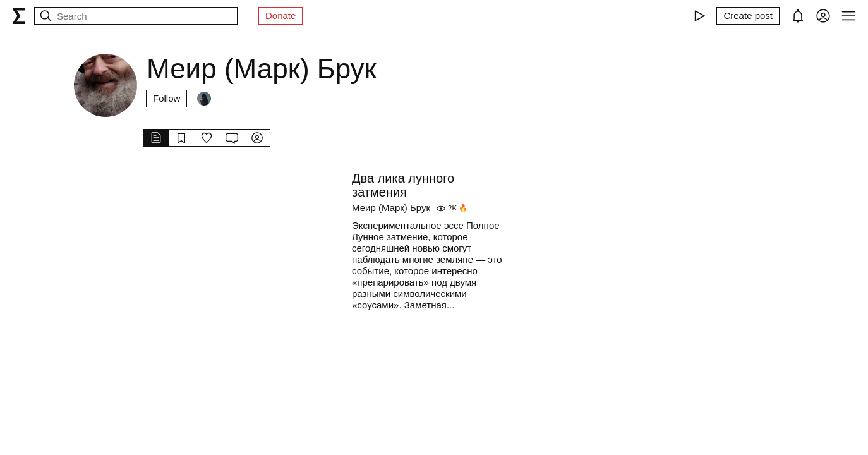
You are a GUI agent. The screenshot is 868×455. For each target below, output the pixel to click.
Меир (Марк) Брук (391, 208)
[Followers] (204, 99)
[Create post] (748, 16)
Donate (280, 15)
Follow (166, 98)
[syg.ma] (19, 16)
